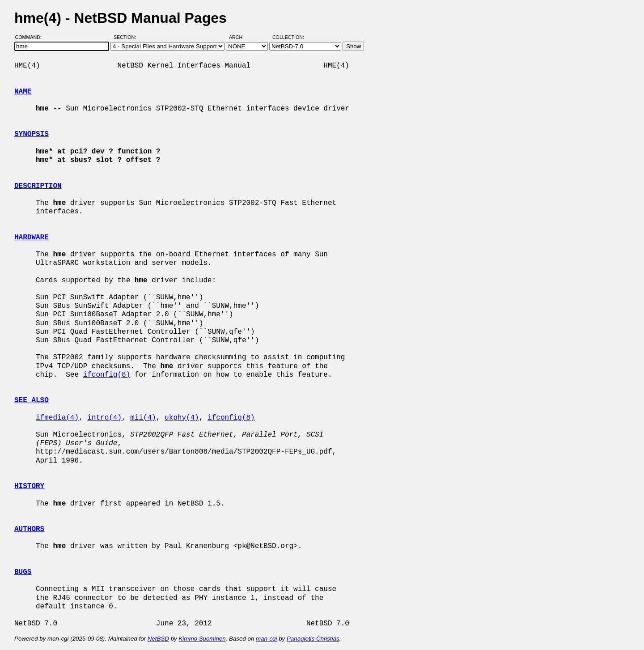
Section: (127, 37)
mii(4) (143, 418)
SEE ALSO (32, 400)
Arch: (240, 37)
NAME (23, 92)
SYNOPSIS (32, 134)
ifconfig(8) (107, 375)
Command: (31, 37)
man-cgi (266, 639)
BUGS (23, 572)
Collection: (288, 37)
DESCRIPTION (38, 186)
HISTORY (29, 486)
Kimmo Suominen (202, 639)
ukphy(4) (182, 418)
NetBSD (158, 639)
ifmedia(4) (57, 418)
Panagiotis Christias (313, 639)
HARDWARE (32, 238)
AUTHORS (29, 529)
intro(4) (104, 418)
